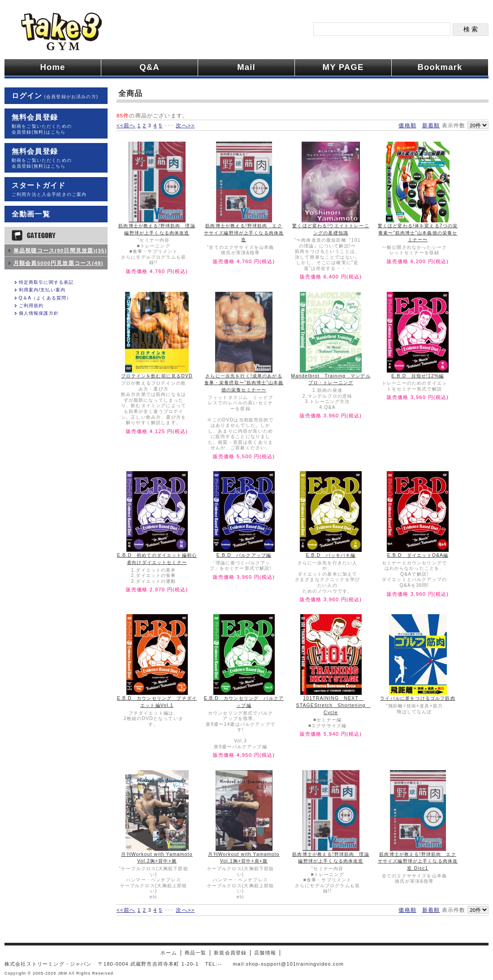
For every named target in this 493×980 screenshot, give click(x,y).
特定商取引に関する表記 (46, 282)
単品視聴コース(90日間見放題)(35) (60, 250)
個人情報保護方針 (39, 313)
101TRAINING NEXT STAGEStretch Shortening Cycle (333, 705)
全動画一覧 (31, 214)
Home (52, 67)
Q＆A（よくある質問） (45, 298)
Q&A (149, 67)
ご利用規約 (31, 306)
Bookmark (440, 67)
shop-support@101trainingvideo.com (295, 964)
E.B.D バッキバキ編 (331, 555)
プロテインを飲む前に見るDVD (157, 376)
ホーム (169, 953)
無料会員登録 (56, 124)
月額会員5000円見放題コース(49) (58, 263)
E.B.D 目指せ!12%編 (417, 376)
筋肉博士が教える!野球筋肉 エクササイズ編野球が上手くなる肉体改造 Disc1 (418, 861)
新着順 (431, 125)
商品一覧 (196, 953)
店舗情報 (265, 953)
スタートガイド (56, 189)
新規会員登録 (230, 953)
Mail (246, 67)
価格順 (407, 125)
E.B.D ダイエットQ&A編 (418, 555)
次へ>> (185, 125)
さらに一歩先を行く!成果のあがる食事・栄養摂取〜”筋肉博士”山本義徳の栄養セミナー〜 (244, 383)
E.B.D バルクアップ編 (244, 555)
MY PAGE (343, 67)
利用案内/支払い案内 (42, 290)
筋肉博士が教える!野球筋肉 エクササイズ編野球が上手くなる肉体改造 (244, 233)
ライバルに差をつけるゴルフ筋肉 (417, 698)
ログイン (55, 96)
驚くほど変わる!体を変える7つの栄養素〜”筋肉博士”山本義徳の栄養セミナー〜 (418, 233)
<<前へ (126, 125)
